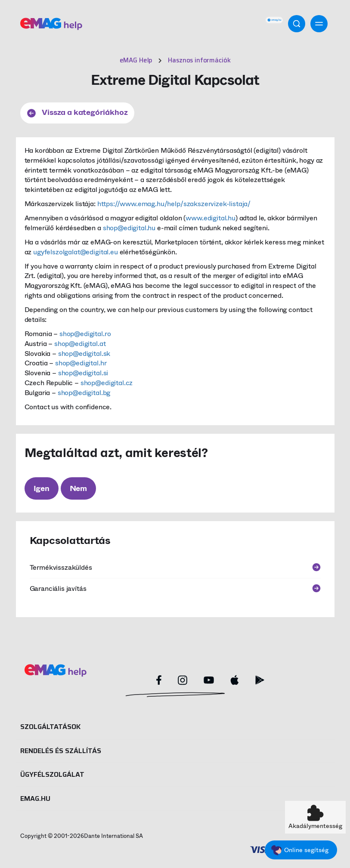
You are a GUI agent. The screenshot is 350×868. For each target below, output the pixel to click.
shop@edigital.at (80, 344)
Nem (78, 488)
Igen (42, 488)
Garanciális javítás (175, 588)
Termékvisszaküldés (175, 567)
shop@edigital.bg (84, 393)
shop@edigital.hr (81, 363)
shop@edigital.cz (107, 383)
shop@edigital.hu (129, 228)
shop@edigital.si (83, 373)
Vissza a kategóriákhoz (77, 112)
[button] (315, 817)
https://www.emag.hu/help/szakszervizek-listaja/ (174, 204)
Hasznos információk (199, 60)
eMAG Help (136, 60)
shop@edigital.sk (84, 354)
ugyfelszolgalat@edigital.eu (76, 252)
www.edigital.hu (211, 218)
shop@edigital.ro (85, 334)
